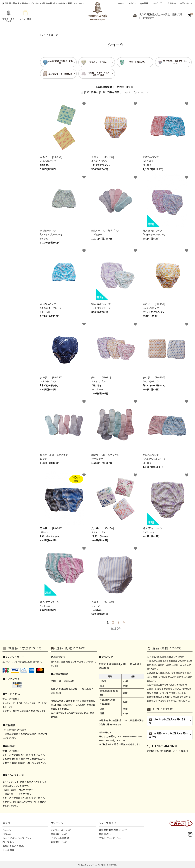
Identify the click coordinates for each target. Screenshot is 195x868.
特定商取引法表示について (113, 830)
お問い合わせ (186, 3)
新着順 (121, 87)
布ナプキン (8, 842)
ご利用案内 (171, 3)
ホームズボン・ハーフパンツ (17, 838)
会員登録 (144, 3)
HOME (121, 3)
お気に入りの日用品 (13, 846)
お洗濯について (59, 842)
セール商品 (8, 850)
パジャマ (7, 834)
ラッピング (157, 3)
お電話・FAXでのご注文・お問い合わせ (168, 735)
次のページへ (141, 92)
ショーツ (53, 35)
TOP (43, 35)
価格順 (129, 87)
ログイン (132, 3)
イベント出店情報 (60, 838)
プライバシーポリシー (110, 838)
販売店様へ (105, 834)
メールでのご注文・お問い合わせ (168, 721)
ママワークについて (61, 830)
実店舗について (59, 834)
